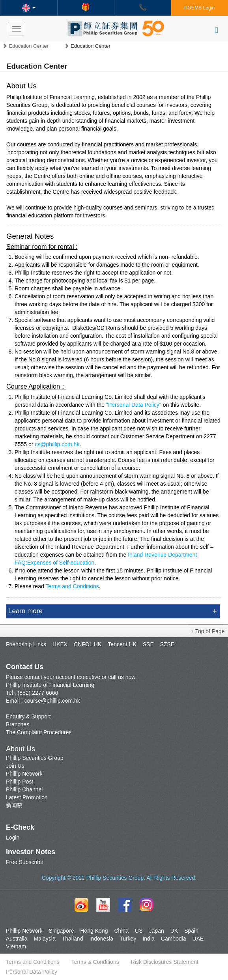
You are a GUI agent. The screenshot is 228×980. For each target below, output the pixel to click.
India (148, 939)
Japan (157, 931)
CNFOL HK (88, 644)
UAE (198, 939)
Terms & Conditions (95, 962)
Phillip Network (24, 774)
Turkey (128, 939)
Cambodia (174, 939)
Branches (18, 724)
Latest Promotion (27, 797)
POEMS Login (199, 8)
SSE (148, 644)
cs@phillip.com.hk (57, 444)
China (121, 931)
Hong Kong (94, 931)
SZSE (167, 644)
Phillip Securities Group (35, 758)
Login (13, 838)
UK (174, 931)
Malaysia (44, 939)
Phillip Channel (24, 789)
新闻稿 (14, 805)
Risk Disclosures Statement (165, 962)
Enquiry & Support (28, 716)
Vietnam (16, 946)
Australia (17, 939)
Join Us (15, 766)
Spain (191, 931)
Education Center (29, 46)
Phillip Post (20, 782)
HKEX (60, 644)
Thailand (73, 939)
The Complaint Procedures (39, 732)
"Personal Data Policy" (134, 405)
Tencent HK (122, 644)
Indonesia (101, 939)
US (139, 931)
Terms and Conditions (72, 586)
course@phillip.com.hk (52, 701)
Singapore (62, 931)
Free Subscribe (25, 862)
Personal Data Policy (32, 972)
